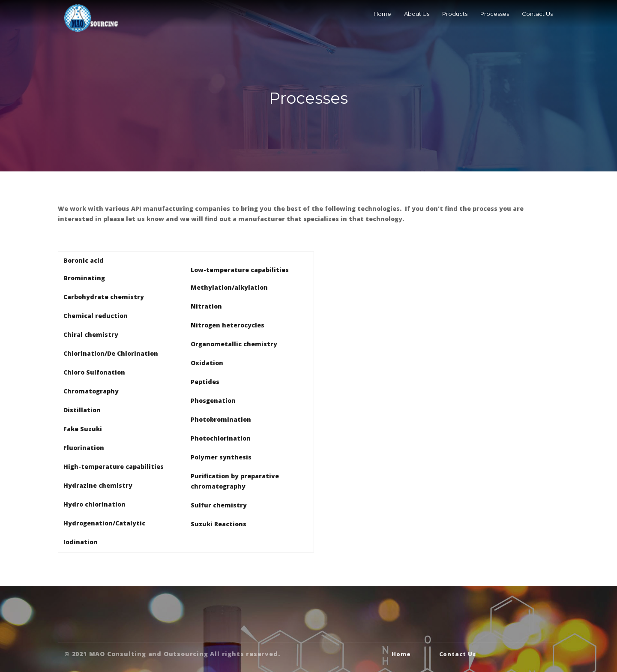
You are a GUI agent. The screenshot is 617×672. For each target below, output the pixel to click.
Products (455, 14)
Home (382, 14)
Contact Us (537, 14)
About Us (417, 14)
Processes (495, 14)
